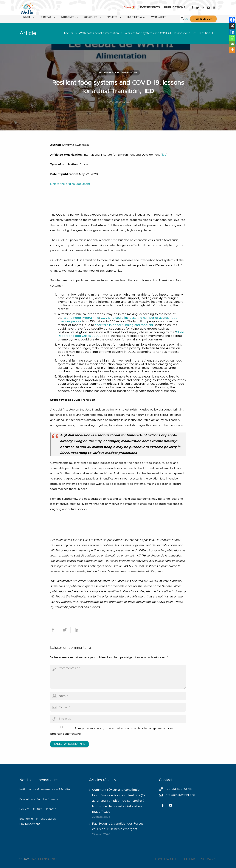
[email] (118, 707)
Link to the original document (70, 184)
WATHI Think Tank (44, 859)
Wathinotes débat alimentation (99, 33)
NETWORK (209, 859)
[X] (232, 26)
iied (164, 155)
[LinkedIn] (203, 8)
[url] (118, 719)
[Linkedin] (232, 32)
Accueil (68, 33)
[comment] (118, 677)
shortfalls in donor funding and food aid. (124, 325)
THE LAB (189, 859)
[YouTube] (208, 8)
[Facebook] (192, 8)
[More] (232, 50)
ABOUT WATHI (165, 859)
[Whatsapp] (232, 38)
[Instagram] (214, 8)
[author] (118, 696)
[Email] (232, 44)
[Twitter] (198, 8)
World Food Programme (81, 318)
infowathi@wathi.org (180, 795)
